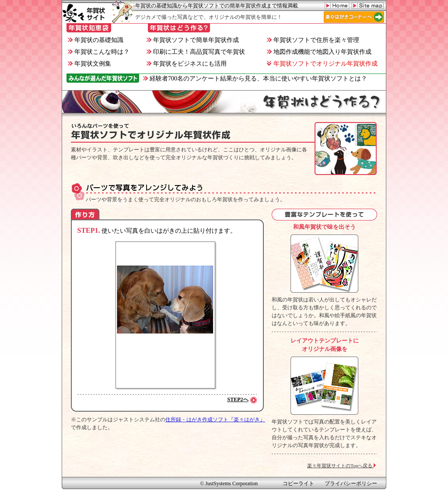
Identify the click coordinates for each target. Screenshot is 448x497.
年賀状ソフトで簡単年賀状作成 (193, 40)
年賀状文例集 (89, 64)
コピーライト (298, 483)
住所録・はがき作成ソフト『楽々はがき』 (215, 420)
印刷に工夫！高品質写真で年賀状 (196, 52)
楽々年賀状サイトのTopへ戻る (342, 465)
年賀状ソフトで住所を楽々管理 (313, 40)
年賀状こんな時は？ (99, 52)
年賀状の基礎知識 (96, 40)
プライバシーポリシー (351, 483)
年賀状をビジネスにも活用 (187, 64)
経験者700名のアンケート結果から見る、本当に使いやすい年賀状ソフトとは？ (255, 79)
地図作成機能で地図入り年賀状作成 (319, 52)
